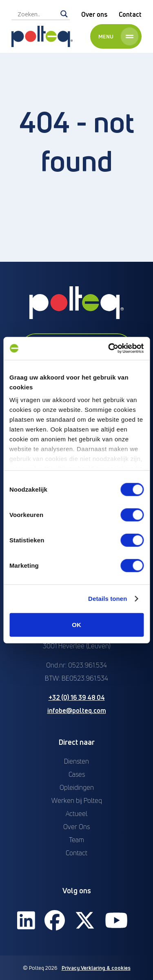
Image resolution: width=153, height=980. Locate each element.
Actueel (76, 814)
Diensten (76, 761)
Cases (77, 774)
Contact (130, 14)
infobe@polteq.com (77, 710)
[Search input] (37, 14)
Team (76, 840)
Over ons (94, 14)
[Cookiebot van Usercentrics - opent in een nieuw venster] (109, 348)
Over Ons (76, 827)
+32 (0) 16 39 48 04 (77, 697)
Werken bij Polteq (77, 800)
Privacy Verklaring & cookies (96, 968)
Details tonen (108, 599)
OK (76, 624)
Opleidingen (77, 787)
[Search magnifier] (64, 14)
